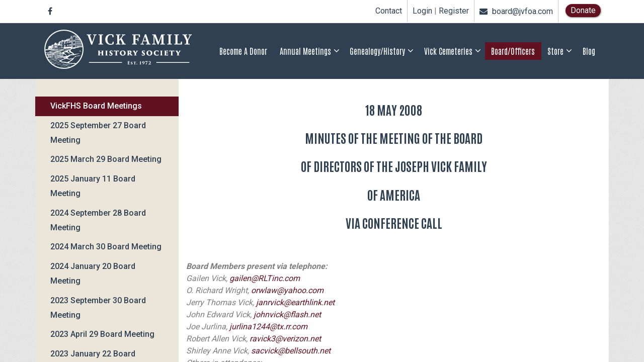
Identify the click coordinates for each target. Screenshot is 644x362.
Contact (389, 11)
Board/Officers (513, 51)
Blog (589, 51)
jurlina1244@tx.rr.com (268, 327)
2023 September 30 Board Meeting (98, 308)
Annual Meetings (305, 51)
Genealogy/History (377, 51)
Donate (583, 10)
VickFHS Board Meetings (96, 106)
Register (454, 11)
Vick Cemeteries (448, 51)
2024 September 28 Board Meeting (98, 220)
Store (555, 51)
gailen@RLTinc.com (265, 278)
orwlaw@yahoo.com (287, 290)
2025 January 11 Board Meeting (93, 186)
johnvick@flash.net (287, 314)
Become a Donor (243, 51)
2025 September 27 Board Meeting (98, 133)
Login (422, 11)
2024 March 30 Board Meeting (106, 247)
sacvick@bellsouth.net (291, 351)
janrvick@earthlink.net (295, 302)
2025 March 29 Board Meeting (106, 159)
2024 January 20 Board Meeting (93, 274)
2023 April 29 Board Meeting (102, 334)
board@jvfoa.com (516, 11)
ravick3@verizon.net (285, 339)
